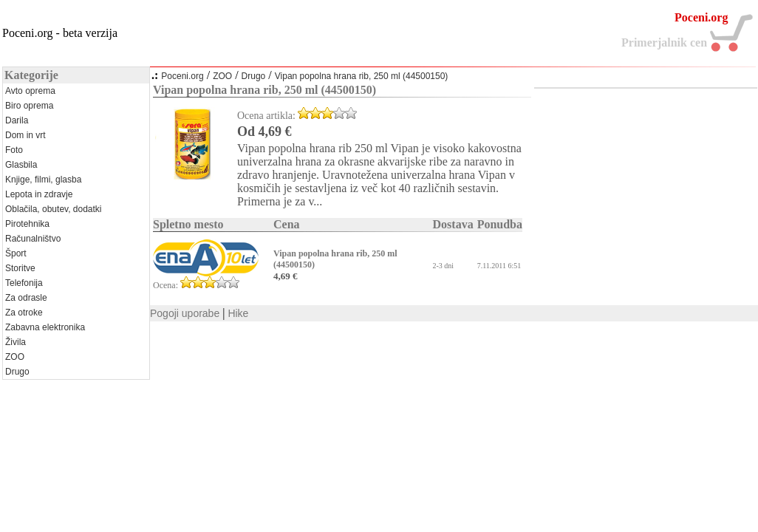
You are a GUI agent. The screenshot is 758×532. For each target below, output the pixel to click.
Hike (238, 313)
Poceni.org (182, 76)
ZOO (222, 76)
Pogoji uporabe (185, 313)
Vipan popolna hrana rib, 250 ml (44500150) (362, 76)
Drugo (254, 76)
